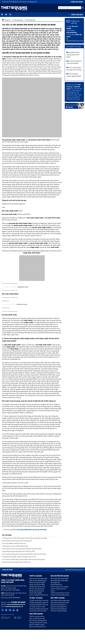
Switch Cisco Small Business (60, 595)
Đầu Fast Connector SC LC (38, 627)
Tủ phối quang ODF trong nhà (39, 601)
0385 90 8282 (77, 2)
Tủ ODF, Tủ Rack (36, 598)
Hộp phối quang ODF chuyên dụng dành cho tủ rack (19, 557)
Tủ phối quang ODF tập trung (39, 605)
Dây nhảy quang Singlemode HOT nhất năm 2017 (19, 551)
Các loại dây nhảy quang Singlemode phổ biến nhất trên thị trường (24, 554)
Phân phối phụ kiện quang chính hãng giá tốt (17, 541)
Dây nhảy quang (58, 598)
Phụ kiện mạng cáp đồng (59, 611)
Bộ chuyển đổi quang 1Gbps (59, 581)
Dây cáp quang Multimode (38, 581)
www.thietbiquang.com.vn (16, 604)
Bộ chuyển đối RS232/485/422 (56, 584)
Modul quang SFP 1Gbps (37, 585)
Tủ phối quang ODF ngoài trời (39, 603)
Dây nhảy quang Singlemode (60, 601)
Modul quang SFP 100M (37, 583)
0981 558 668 (77, 15)
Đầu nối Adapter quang (37, 625)
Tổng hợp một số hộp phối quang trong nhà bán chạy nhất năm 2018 (24, 538)
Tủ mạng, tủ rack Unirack (37, 607)
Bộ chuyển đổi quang (60, 576)
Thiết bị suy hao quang (37, 616)
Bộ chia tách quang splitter (38, 621)
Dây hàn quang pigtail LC (59, 605)
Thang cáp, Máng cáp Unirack (39, 609)
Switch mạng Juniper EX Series (58, 590)
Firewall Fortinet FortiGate (38, 611)
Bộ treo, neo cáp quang (37, 589)
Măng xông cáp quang (36, 591)
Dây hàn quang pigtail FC (59, 607)
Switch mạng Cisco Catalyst (60, 587)
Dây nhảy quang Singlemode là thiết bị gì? (16, 562)
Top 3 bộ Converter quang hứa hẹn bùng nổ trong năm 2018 (22, 549)
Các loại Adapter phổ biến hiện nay (14, 543)
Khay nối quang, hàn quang (38, 623)
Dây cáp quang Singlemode (38, 578)
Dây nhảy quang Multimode (60, 603)
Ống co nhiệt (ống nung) (37, 618)
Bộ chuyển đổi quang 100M (59, 578)
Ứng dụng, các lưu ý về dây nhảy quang (15, 546)
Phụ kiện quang (36, 614)
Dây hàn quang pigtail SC (59, 609)
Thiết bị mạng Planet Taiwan (60, 593)
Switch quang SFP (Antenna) (39, 595)
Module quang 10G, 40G (37, 587)
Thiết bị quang (36, 576)
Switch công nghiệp (36, 593)
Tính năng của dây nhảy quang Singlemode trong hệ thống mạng (23, 559)
